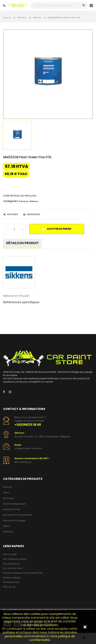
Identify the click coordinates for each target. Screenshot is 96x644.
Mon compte (10, 554)
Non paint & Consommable (17, 515)
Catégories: (11, 201)
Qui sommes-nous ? (14, 568)
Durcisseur (9, 498)
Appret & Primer (12, 509)
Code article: (11, 196)
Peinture (24, 201)
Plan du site (9, 587)
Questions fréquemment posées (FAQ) (23, 573)
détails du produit (22, 243)
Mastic (7, 526)
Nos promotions (11, 564)
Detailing (8, 532)
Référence (8, 296)
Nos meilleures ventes (15, 559)
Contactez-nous (11, 582)
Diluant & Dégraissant (15, 504)
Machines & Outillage (14, 521)
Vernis (6, 493)
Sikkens (34, 201)
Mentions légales (12, 578)
